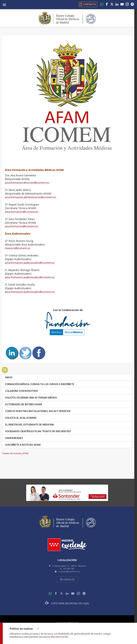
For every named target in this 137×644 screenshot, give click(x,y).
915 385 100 (69, 569)
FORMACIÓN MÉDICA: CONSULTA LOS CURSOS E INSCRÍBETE (39, 384)
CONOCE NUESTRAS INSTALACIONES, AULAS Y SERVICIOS (38, 411)
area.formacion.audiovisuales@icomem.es (30, 263)
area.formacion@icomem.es (22, 212)
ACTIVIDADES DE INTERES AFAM (23, 404)
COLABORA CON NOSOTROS (21, 391)
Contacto (67, 579)
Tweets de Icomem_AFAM (15, 453)
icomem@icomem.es (69, 571)
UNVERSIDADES (14, 438)
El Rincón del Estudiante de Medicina (29, 424)
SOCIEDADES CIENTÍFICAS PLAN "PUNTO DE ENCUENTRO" (38, 431)
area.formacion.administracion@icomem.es (30, 197)
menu (5, 370)
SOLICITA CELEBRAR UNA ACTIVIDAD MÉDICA (31, 398)
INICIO (8, 377)
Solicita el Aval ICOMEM (20, 418)
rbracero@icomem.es (18, 248)
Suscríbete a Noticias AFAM (22, 445)
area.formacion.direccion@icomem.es (27, 183)
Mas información (60, 637)
